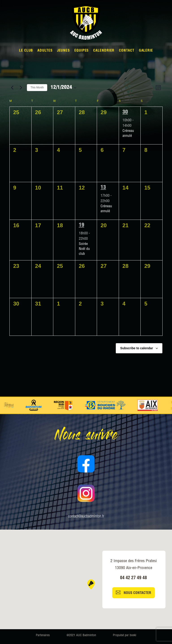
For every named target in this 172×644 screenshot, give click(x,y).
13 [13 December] (103, 188)
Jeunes (63, 51)
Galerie (146, 51)
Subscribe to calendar (137, 348)
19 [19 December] (82, 225)
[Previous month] (12, 88)
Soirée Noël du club (84, 249)
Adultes (45, 51)
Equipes (82, 51)
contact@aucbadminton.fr (86, 517)
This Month (37, 87)
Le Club (26, 51)
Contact (127, 51)
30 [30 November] (125, 112)
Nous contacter (133, 593)
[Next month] (21, 88)
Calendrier (104, 51)
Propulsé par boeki (125, 635)
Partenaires (43, 635)
